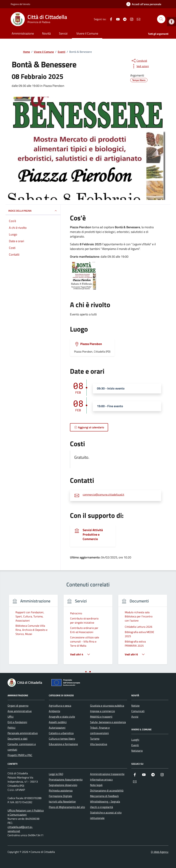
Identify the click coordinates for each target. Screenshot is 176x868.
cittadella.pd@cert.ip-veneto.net (20, 829)
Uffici (11, 717)
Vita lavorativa (99, 744)
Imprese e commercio (102, 711)
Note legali (96, 785)
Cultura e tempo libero (62, 739)
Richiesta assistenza (61, 790)
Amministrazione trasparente (107, 774)
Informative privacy (101, 779)
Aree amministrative (20, 711)
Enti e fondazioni (17, 722)
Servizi (63, 33)
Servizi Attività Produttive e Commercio (93, 535)
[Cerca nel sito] (161, 19)
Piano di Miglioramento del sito (67, 807)
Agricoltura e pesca (60, 706)
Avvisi (135, 717)
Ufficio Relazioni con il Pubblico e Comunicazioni (26, 812)
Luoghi (135, 740)
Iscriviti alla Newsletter (62, 801)
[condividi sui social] (139, 61)
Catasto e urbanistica (61, 733)
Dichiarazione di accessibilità (107, 790)
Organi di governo (18, 706)
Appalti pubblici (58, 722)
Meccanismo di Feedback (104, 796)
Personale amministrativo (23, 733)
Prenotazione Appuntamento (66, 779)
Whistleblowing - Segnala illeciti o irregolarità (105, 804)
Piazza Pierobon (91, 344)
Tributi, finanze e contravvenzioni (100, 730)
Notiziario (137, 751)
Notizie (135, 706)
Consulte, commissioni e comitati (22, 747)
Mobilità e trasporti (101, 717)
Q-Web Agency (160, 852)
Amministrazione (23, 33)
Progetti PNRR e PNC (20, 755)
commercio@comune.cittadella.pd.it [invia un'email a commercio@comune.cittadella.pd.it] (103, 495)
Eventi (135, 745)
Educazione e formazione (63, 744)
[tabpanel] (33, 632)
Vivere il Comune (87, 33)
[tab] (86, 672)
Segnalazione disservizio (63, 785)
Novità (46, 33)
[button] (172, 22)
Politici (12, 728)
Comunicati (138, 711)
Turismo (95, 739)
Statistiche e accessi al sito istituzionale (106, 815)
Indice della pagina (33, 211)
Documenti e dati (18, 739)
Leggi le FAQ (56, 774)
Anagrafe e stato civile (62, 717)
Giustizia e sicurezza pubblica (107, 706)
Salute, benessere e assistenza (108, 722)
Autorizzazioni (57, 728)
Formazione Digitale (60, 796)
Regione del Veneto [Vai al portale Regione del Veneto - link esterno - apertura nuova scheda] (20, 4)
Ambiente (54, 711)
